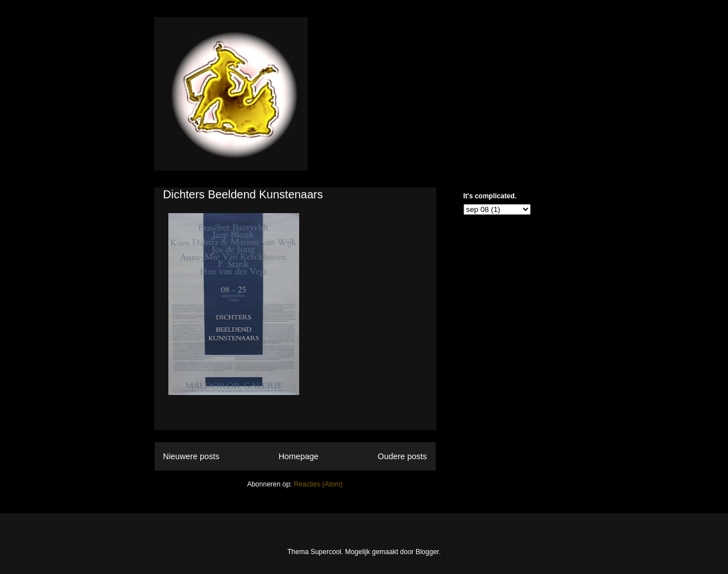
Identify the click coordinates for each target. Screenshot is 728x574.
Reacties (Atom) (318, 484)
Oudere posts (402, 456)
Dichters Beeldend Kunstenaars (243, 194)
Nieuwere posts (191, 456)
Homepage (299, 456)
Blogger (427, 552)
